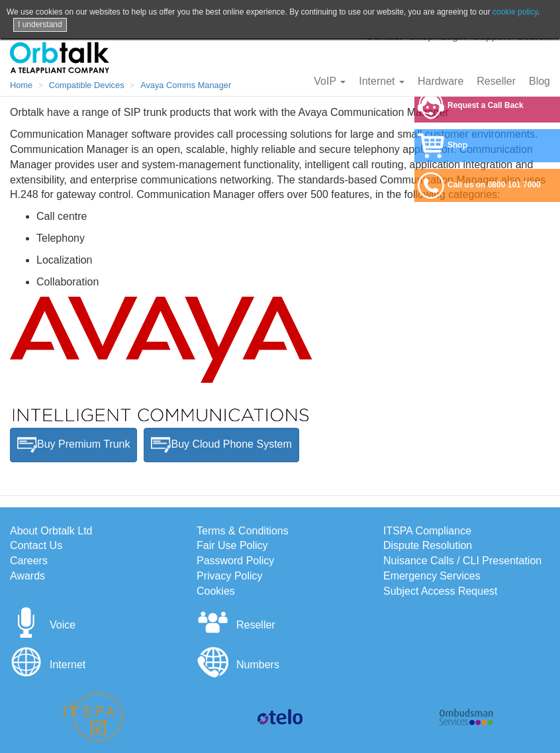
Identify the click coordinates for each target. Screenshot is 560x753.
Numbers (238, 665)
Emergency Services (432, 576)
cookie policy (515, 12)
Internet (382, 81)
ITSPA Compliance (427, 531)
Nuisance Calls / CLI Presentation (462, 561)
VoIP (330, 81)
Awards (27, 576)
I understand (40, 25)
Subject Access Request (441, 591)
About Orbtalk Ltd (51, 531)
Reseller (496, 81)
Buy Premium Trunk (73, 445)
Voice (43, 625)
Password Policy (235, 561)
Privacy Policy (230, 576)
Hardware (441, 81)
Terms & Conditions (243, 531)
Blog (539, 81)
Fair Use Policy (232, 545)
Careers (29, 561)
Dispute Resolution (428, 545)
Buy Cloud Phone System (221, 445)
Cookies (216, 591)
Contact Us (36, 545)
